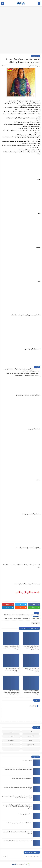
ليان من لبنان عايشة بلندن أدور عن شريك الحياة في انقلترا (19, 769)
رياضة (31, 740)
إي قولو (14, 864)
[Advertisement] (21, 31)
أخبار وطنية (11, 732)
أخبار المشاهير (31, 732)
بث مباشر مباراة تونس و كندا (25, 814)
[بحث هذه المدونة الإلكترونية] (24, 857)
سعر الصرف (11, 740)
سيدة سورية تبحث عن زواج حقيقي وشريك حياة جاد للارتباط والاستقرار (11, 670)
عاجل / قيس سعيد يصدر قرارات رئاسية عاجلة (27, 375)
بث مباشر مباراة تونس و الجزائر (30, 371)
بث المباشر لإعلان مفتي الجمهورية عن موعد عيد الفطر (19, 823)
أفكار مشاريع (31, 736)
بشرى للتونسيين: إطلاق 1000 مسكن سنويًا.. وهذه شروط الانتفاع (22, 373)
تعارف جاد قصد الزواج (27, 760)
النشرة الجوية (11, 736)
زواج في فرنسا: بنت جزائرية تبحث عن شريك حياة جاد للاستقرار (32, 670)
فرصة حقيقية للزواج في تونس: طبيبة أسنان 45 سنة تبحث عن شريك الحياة (20, 369)
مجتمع (31, 749)
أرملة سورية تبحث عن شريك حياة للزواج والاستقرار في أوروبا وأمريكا (11, 648)
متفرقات (11, 745)
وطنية (11, 749)
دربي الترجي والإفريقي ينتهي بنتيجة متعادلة (22, 778)
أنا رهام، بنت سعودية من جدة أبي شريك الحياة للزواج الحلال (18, 841)
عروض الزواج (36, 56)
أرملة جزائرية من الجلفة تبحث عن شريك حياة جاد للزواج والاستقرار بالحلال (31, 648)
